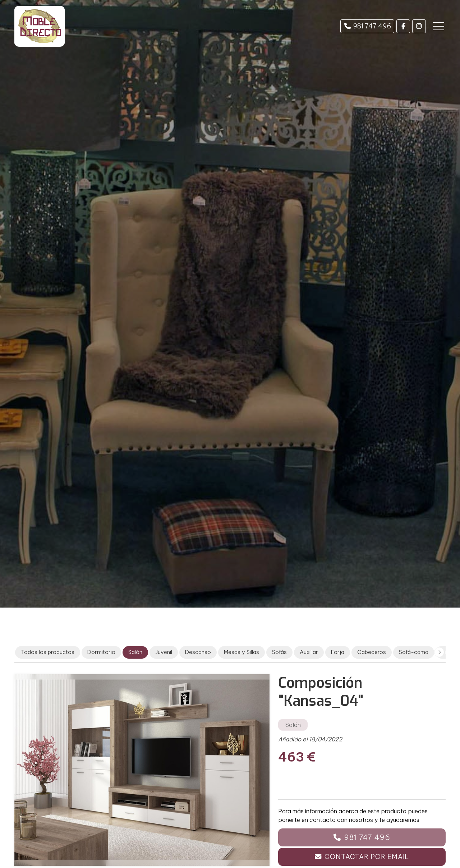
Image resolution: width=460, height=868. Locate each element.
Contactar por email (367, 857)
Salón (293, 725)
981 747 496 (367, 837)
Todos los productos (48, 652)
